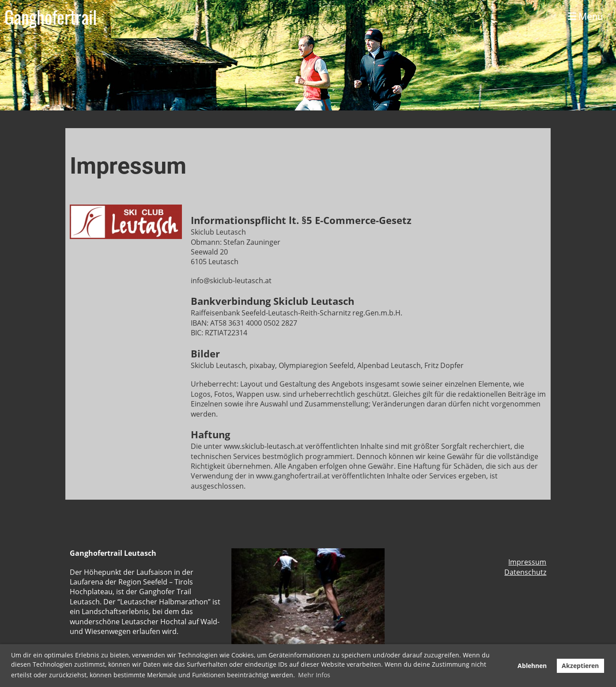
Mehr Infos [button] (314, 675)
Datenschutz (525, 572)
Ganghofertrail (51, 17)
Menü (585, 17)
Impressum (527, 562)
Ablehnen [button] (532, 666)
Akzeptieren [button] (580, 666)
